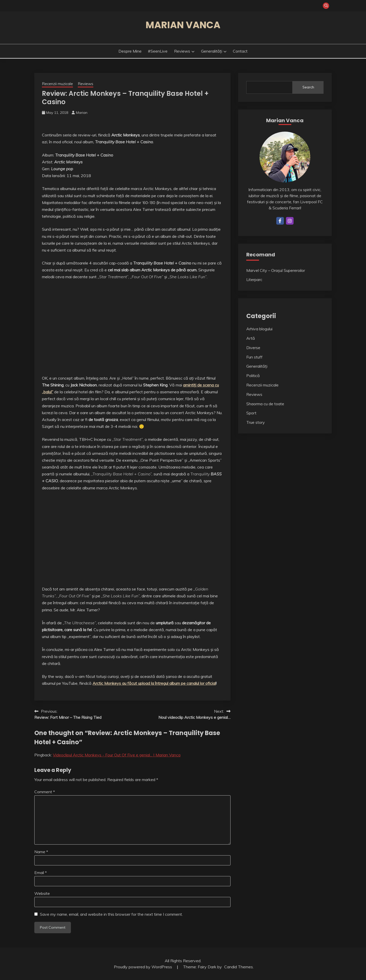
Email (41, 873)
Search (308, 87)
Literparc (254, 279)
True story (256, 422)
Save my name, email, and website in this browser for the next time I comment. (111, 914)
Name (41, 852)
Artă (251, 338)
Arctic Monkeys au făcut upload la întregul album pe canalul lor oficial (154, 683)
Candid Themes (239, 967)
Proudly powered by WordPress (143, 967)
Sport (251, 413)
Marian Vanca (183, 25)
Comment (45, 792)
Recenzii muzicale (57, 84)
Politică (253, 376)
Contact (240, 51)
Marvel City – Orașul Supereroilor (276, 270)
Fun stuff (254, 357)
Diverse (253, 348)
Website (42, 893)
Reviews (182, 51)
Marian (82, 113)
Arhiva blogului (259, 329)
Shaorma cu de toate (265, 404)
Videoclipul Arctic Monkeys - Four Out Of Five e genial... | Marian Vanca (117, 755)
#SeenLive (158, 51)
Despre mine (130, 51)
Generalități (212, 51)
